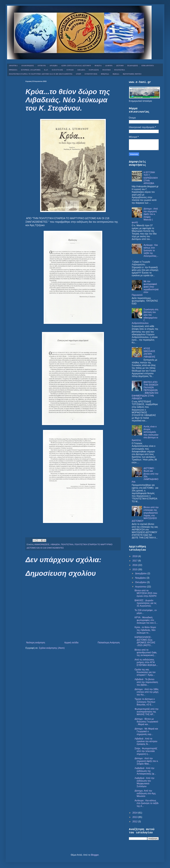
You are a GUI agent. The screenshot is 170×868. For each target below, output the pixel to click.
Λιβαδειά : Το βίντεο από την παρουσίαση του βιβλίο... (146, 682)
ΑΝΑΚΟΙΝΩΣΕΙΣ (27, 66)
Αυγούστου (141, 587)
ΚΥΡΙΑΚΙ (70, 70)
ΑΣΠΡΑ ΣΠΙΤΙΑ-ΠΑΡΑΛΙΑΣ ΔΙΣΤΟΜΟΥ (76, 66)
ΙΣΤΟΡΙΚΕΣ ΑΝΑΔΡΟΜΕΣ (31, 70)
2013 (135, 817)
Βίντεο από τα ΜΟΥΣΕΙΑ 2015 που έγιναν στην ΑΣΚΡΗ (146, 593)
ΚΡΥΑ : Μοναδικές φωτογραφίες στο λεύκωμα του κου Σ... (146, 620)
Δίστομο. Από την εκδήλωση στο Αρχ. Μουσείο (145, 793)
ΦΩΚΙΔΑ (116, 74)
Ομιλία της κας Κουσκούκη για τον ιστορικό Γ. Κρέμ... (145, 672)
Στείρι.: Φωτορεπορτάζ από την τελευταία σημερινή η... (146, 751)
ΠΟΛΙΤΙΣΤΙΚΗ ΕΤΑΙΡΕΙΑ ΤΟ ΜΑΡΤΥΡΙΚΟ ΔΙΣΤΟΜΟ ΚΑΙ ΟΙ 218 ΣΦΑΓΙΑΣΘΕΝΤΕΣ (41, 74)
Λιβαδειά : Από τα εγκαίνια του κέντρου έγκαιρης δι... (146, 741)
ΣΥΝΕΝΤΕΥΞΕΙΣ (91, 74)
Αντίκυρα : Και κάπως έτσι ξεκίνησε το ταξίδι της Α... (146, 803)
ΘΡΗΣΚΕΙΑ (13, 70)
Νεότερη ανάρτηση (36, 643)
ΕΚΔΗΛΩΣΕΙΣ (133, 66)
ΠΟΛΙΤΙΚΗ (106, 70)
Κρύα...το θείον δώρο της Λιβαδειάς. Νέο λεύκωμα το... (145, 630)
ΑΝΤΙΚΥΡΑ (42, 66)
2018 (135, 556)
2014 (135, 813)
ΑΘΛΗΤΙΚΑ (13, 66)
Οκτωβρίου (141, 582)
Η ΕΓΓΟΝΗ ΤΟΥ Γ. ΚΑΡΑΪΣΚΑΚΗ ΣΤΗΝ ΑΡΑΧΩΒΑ (151, 178)
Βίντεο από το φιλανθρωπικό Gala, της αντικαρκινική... (146, 652)
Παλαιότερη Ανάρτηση (109, 643)
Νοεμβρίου (141, 578)
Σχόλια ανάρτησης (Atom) (52, 648)
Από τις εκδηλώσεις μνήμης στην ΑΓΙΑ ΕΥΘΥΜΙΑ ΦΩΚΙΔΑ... (146, 662)
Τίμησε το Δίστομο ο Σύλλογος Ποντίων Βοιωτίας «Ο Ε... (145, 702)
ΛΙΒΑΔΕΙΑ (81, 70)
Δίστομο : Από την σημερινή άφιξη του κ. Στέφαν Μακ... (146, 761)
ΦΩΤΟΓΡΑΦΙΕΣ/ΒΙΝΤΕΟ (132, 74)
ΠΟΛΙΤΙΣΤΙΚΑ (120, 70)
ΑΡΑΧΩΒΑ (53, 66)
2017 (135, 561)
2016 (135, 565)
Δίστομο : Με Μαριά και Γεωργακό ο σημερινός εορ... (146, 731)
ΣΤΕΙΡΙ (78, 74)
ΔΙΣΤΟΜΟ (120, 66)
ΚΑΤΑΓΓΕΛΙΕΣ (57, 70)
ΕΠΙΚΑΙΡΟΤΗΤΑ (148, 66)
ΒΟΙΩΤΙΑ (98, 66)
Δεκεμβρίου (141, 573)
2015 (135, 569)
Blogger (95, 855)
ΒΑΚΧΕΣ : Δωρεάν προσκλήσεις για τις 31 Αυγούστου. (145, 603)
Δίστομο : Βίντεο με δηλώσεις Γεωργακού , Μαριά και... (146, 722)
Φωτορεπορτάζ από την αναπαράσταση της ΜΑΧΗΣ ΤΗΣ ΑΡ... (147, 712)
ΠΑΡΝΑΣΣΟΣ (94, 70)
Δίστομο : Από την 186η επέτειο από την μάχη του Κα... (146, 692)
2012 (135, 822)
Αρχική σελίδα (71, 643)
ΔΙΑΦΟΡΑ (109, 66)
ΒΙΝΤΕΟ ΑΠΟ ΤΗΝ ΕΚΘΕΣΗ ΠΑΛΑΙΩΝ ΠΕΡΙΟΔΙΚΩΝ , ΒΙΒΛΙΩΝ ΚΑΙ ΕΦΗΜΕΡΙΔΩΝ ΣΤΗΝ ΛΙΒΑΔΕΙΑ (145, 390)
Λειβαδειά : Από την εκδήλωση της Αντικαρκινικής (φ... (145, 771)
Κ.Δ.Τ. (46, 70)
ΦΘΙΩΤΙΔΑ (105, 74)
